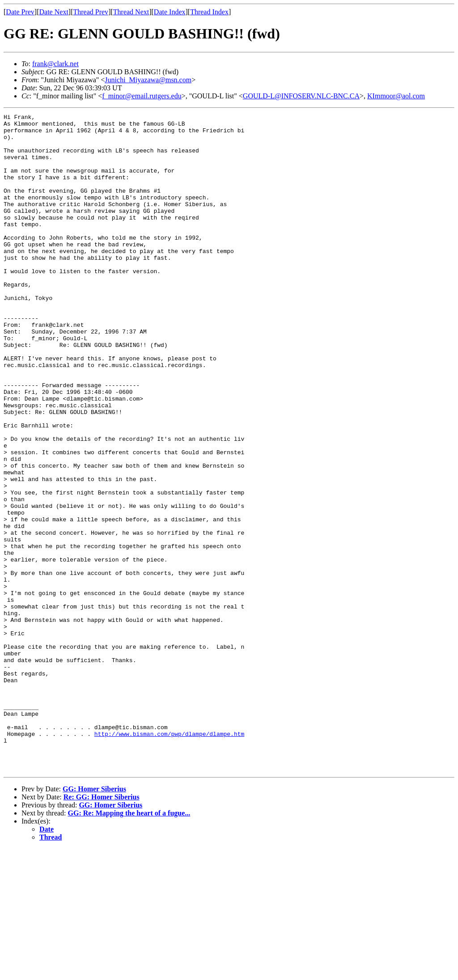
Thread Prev (91, 12)
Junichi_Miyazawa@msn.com (148, 80)
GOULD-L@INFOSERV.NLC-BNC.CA (301, 96)
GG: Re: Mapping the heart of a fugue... (129, 944)
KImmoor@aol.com (396, 96)
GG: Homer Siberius (94, 920)
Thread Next (131, 12)
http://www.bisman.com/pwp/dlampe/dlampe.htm (169, 858)
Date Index (170, 12)
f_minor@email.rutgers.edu (142, 96)
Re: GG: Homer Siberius (102, 928)
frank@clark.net (55, 64)
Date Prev (20, 12)
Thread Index (209, 12)
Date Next (54, 12)
